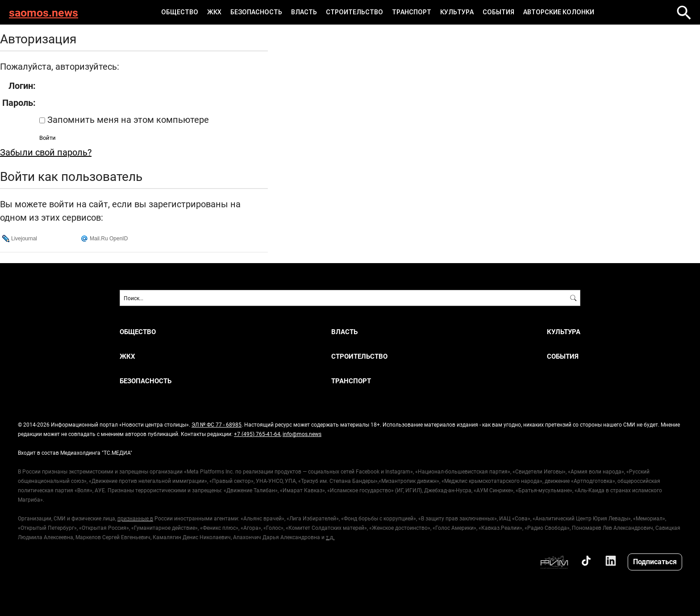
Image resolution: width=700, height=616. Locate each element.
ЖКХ (214, 12)
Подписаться (655, 561)
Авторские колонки (559, 12)
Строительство (354, 12)
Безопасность (256, 12)
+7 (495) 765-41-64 (257, 434)
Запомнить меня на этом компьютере (127, 119)
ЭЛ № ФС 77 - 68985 (217, 424)
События (498, 12)
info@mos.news (302, 434)
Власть (304, 12)
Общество (180, 12)
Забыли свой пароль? (46, 152)
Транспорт (412, 12)
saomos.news (44, 12)
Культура (457, 12)
